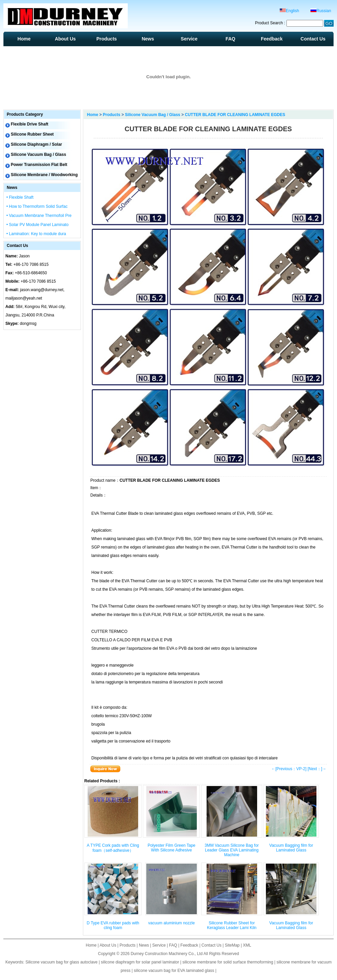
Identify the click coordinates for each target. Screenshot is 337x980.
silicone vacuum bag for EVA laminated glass (174, 971)
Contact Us (313, 39)
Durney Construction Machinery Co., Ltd (167, 954)
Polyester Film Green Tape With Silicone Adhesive (172, 848)
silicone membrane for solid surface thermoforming (228, 962)
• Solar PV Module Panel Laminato (37, 225)
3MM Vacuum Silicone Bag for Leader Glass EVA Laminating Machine (232, 850)
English (289, 11)
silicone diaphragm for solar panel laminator (140, 962)
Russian (321, 11)
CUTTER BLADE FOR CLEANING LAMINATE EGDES (235, 115)
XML (247, 945)
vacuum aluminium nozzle (172, 923)
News (148, 39)
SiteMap (232, 945)
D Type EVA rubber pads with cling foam (113, 925)
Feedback (272, 39)
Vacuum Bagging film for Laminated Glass (291, 848)
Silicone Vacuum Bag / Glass (153, 115)
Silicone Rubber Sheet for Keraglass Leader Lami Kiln (232, 925)
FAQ (230, 39)
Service (189, 39)
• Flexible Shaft (20, 197)
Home (24, 39)
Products (107, 39)
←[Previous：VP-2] (289, 769)
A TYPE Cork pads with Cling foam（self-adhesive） (113, 848)
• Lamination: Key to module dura (36, 234)
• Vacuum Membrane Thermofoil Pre (39, 216)
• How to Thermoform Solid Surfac (37, 206)
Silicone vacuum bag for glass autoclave (61, 962)
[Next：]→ (317, 769)
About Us (65, 39)
